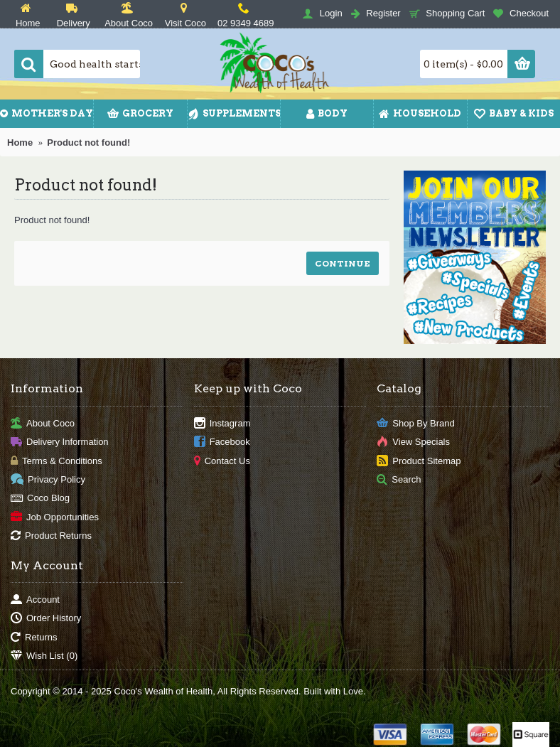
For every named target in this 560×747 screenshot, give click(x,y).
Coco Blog (40, 499)
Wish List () (44, 656)
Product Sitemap (419, 461)
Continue (343, 263)
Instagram (222, 423)
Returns (34, 637)
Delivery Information (60, 442)
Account (35, 600)
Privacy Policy (48, 480)
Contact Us (222, 461)
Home (20, 143)
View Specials (413, 442)
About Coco (43, 423)
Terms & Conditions (56, 461)
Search (399, 480)
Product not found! (88, 143)
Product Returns (51, 536)
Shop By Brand (415, 423)
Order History (46, 619)
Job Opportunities (55, 517)
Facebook (222, 442)
